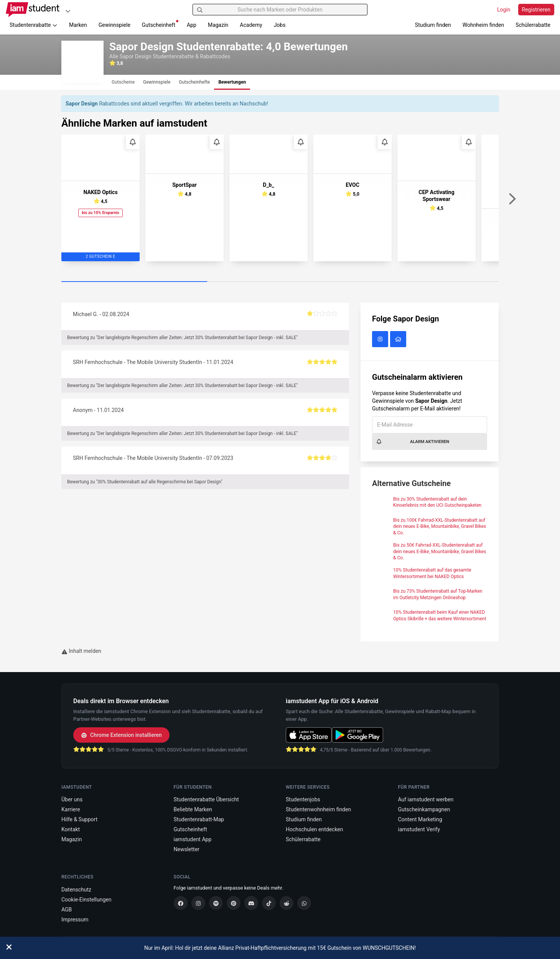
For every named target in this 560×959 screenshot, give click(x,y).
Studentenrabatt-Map (199, 819)
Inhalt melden (81, 651)
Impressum (75, 919)
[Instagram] (198, 903)
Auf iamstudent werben (426, 799)
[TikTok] (269, 903)
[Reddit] (287, 903)
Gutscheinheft (160, 24)
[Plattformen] (68, 11)
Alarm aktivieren (413, 442)
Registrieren (536, 10)
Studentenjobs (303, 799)
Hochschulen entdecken (315, 829)
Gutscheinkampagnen (424, 809)
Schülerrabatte (533, 25)
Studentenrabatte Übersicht (206, 799)
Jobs (280, 25)
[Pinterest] (234, 903)
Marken (78, 25)
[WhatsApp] (304, 903)
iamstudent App (193, 839)
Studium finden (433, 25)
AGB (67, 910)
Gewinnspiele (114, 25)
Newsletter (187, 849)
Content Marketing (420, 819)
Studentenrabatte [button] (34, 25)
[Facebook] (181, 903)
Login (504, 10)
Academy (251, 25)
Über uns (72, 799)
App (192, 25)
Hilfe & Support (79, 819)
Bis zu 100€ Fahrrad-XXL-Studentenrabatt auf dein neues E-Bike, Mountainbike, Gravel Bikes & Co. (440, 527)
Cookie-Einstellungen (86, 900)
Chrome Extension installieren (121, 735)
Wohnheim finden (483, 25)
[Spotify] (216, 903)
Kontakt (71, 829)
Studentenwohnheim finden (318, 809)
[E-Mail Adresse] (430, 425)
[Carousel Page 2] (280, 282)
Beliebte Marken (193, 809)
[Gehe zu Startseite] (33, 10)
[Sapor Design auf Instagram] (381, 339)
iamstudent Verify (419, 829)
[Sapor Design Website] (399, 339)
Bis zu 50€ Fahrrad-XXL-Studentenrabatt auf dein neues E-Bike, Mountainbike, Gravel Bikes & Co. (440, 552)
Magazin (218, 25)
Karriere (71, 809)
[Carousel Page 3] (426, 282)
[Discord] (251, 903)
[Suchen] (200, 10)
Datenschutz (76, 890)
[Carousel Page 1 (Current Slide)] (134, 282)
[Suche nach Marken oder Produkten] (280, 10)
